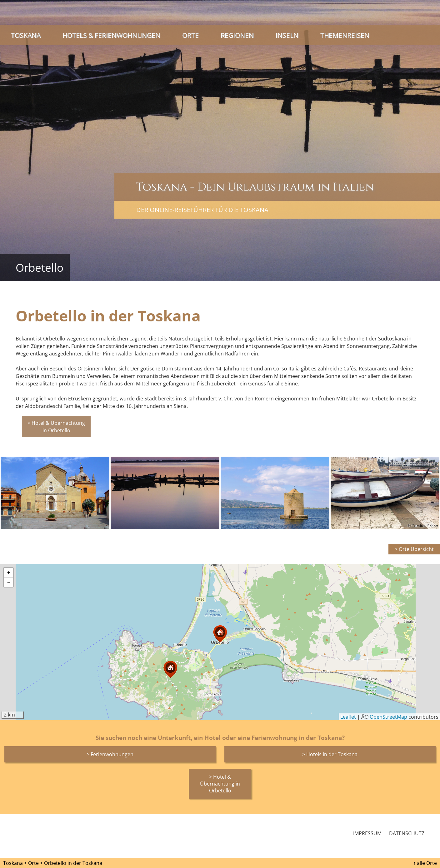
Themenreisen (345, 35)
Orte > (35, 863)
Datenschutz (407, 833)
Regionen (237, 35)
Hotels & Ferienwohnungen (111, 35)
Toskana (26, 35)
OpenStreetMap (388, 717)
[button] (170, 670)
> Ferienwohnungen (110, 754)
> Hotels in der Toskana (330, 754)
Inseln (287, 35)
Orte (190, 35)
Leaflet (348, 717)
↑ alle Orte (425, 863)
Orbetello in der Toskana (73, 863)
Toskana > (15, 863)
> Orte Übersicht (414, 549)
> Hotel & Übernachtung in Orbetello (56, 427)
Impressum (367, 833)
